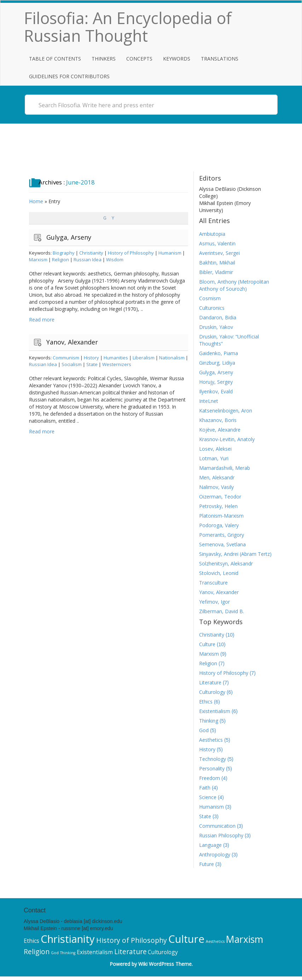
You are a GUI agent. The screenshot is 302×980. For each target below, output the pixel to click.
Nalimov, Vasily (216, 487)
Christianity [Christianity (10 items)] (68, 939)
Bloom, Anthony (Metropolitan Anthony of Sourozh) (234, 285)
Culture (207, 644)
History (91, 358)
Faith (205, 788)
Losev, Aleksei (215, 449)
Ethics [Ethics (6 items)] (31, 941)
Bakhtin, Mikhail (217, 263)
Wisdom (115, 260)
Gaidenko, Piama (219, 353)
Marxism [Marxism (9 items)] (244, 939)
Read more (42, 320)
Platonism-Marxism (221, 516)
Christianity (91, 253)
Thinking (209, 721)
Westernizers (117, 364)
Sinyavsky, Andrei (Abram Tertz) (235, 554)
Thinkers (104, 59)
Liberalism (144, 358)
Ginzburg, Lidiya (217, 363)
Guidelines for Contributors (69, 76)
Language (210, 845)
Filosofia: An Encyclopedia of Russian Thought (128, 27)
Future (207, 864)
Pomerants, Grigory (222, 535)
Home (36, 201)
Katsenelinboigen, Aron (226, 411)
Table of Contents (55, 59)
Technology (213, 759)
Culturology (212, 692)
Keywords (177, 59)
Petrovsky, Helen (218, 506)
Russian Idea (88, 260)
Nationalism (172, 358)
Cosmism (210, 298)
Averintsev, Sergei (219, 253)
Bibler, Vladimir (216, 272)
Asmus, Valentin (217, 243)
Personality (212, 768)
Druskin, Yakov (216, 327)
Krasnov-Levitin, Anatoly (227, 439)
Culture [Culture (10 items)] (186, 939)
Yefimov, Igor (214, 602)
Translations (220, 59)
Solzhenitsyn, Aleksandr (226, 563)
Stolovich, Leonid (219, 573)
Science (208, 797)
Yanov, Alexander (72, 342)
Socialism (72, 364)
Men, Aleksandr (217, 477)
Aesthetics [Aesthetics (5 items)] (215, 941)
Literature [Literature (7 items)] (130, 951)
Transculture (213, 583)
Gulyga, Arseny (69, 237)
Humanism (170, 253)
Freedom (210, 778)
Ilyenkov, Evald (216, 391)
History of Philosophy (131, 253)
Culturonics (212, 308)
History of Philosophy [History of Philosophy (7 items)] (132, 940)
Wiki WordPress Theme (165, 964)
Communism (66, 358)
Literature (210, 682)
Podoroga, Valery (219, 525)
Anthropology (215, 854)
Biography (64, 253)
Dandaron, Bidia (218, 317)
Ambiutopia (212, 234)
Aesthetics (211, 740)
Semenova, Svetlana (222, 544)
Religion (60, 260)
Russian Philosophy (221, 835)
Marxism (38, 260)
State (92, 364)
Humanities (116, 358)
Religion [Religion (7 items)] (37, 951)
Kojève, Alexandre (220, 430)
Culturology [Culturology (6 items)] (163, 952)
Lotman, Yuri (214, 458)
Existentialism (215, 711)
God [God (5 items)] (55, 953)
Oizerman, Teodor (220, 497)
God (204, 730)
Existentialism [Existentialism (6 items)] (95, 952)
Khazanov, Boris (218, 420)
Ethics (206, 702)
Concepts (139, 59)
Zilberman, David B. (222, 611)
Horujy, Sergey (216, 382)
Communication (217, 826)
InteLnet (209, 401)
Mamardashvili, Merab (225, 468)
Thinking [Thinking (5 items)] (68, 953)
